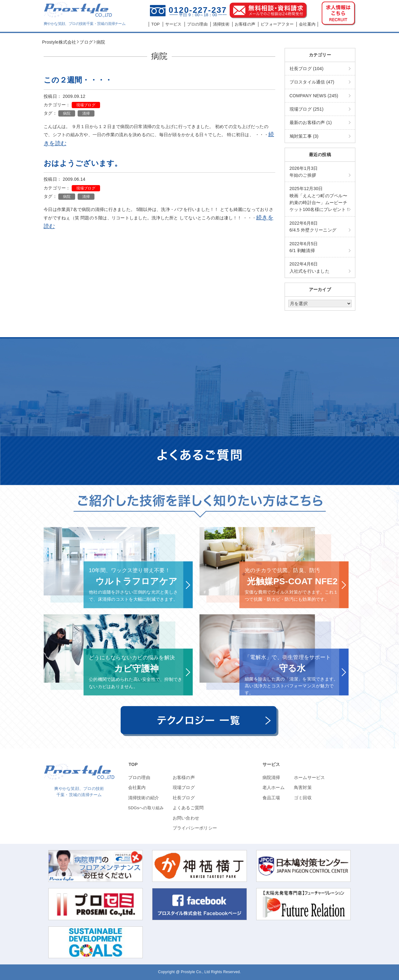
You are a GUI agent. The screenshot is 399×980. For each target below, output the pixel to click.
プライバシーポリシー (195, 828)
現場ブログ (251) (307, 109)
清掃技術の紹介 (144, 798)
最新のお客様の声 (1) (311, 122)
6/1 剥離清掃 (304, 247)
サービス (271, 764)
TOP (133, 764)
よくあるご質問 (188, 808)
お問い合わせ (186, 818)
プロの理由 (139, 777)
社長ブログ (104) (307, 69)
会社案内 (137, 787)
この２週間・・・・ (78, 80)
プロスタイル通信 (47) (312, 82)
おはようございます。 (83, 163)
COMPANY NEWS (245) (314, 96)
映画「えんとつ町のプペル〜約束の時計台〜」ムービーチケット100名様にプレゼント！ (320, 199)
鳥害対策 (303, 787)
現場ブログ (86, 105)
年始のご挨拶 (304, 172)
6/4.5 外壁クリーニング (313, 227)
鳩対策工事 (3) (304, 136)
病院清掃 (271, 777)
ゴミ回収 (303, 798)
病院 (67, 113)
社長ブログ (184, 798)
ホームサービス (310, 777)
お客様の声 (184, 777)
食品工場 (271, 798)
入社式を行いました (310, 267)
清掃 (86, 113)
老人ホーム (274, 787)
